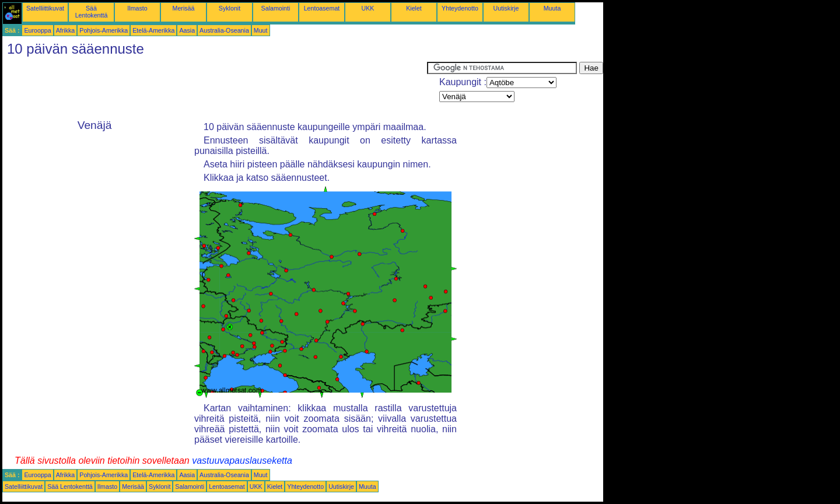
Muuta (552, 8)
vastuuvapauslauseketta (242, 461)
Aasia (187, 30)
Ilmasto (137, 8)
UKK (368, 8)
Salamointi (276, 8)
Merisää (184, 8)
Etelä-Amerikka (153, 30)
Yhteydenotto (460, 8)
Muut (261, 30)
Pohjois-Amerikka (104, 30)
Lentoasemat (322, 8)
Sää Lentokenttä (92, 12)
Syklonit (230, 8)
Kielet (414, 8)
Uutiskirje (506, 8)
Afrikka (66, 30)
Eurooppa (37, 30)
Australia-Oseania (224, 30)
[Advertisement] (215, 88)
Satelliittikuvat (45, 8)
